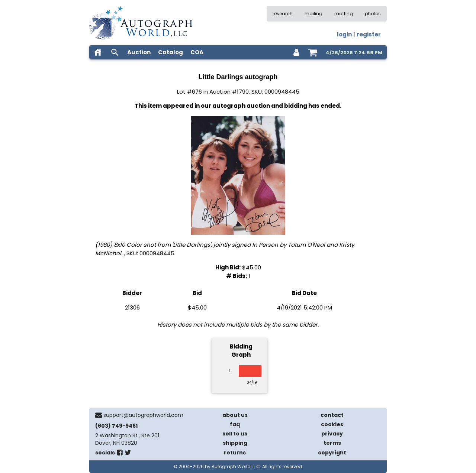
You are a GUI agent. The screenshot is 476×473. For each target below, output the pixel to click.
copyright (332, 453)
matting (344, 14)
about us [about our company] (235, 415)
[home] (98, 52)
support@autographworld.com (143, 415)
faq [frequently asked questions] (235, 424)
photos (373, 14)
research (283, 14)
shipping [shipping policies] (235, 443)
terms (332, 443)
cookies (332, 424)
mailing (313, 14)
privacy (332, 434)
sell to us (235, 434)
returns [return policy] (235, 453)
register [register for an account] (369, 34)
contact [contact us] (332, 415)
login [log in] (344, 34)
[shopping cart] (313, 52)
